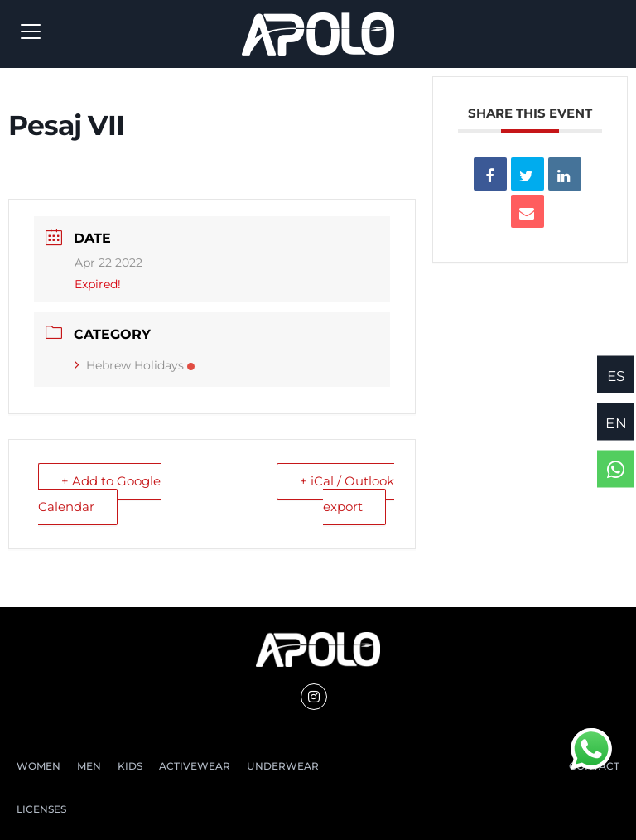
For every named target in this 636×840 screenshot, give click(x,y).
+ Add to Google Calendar (100, 493)
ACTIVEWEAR (195, 766)
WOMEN (39, 766)
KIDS (130, 766)
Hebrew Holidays (135, 365)
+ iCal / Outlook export (347, 493)
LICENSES (41, 809)
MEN (89, 766)
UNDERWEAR (283, 766)
